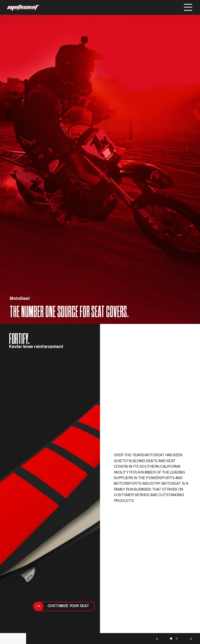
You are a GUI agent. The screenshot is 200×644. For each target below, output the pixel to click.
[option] (100, 329)
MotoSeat (23, 8)
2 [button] (177, 639)
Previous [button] (157, 639)
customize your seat (68, 606)
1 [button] (171, 639)
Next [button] (191, 639)
